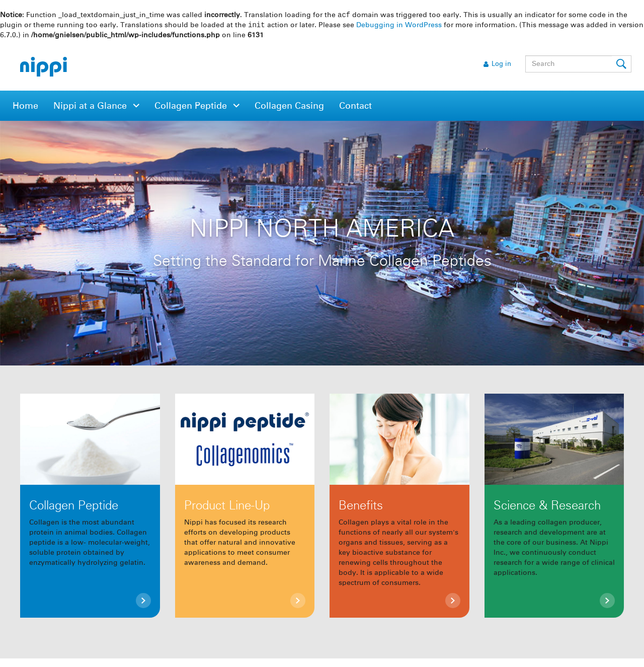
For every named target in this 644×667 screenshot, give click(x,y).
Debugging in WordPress (399, 26)
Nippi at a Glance (91, 107)
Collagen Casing (289, 107)
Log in (501, 65)
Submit (622, 65)
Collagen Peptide (192, 107)
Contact (355, 107)
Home (25, 107)
